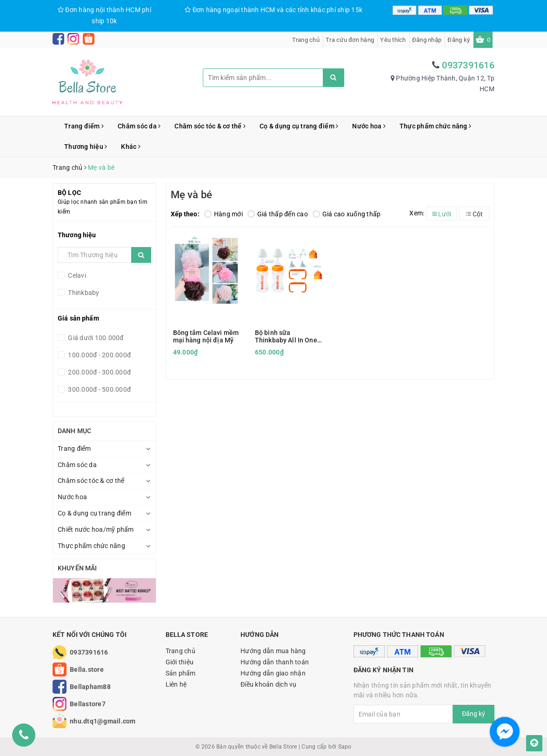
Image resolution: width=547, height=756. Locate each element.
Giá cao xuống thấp (347, 214)
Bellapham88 (90, 687)
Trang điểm (84, 126)
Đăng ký (459, 40)
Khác (131, 147)
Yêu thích (393, 40)
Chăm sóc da (139, 126)
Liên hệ (176, 684)
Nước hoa (369, 126)
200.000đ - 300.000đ (99, 372)
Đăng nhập (427, 40)
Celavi (76, 275)
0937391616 (468, 65)
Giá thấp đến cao (278, 214)
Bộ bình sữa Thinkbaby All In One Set (286, 336)
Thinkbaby (83, 293)
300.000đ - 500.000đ (99, 389)
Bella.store (87, 669)
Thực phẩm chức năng (435, 126)
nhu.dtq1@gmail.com (103, 721)
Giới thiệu (180, 662)
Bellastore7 (88, 704)
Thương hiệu (86, 147)
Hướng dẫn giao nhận (273, 673)
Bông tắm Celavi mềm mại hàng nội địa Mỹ (206, 336)
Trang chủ (306, 40)
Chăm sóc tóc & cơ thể (210, 126)
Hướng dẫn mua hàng (273, 651)
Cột (474, 214)
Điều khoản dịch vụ (269, 684)
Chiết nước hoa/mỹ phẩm (96, 529)
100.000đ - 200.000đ (99, 355)
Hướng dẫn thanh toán (275, 662)
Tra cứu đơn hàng (350, 40)
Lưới (442, 214)
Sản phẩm (181, 673)
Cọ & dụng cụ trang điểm (299, 126)
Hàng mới (223, 214)
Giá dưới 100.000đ (95, 338)
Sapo (345, 747)
